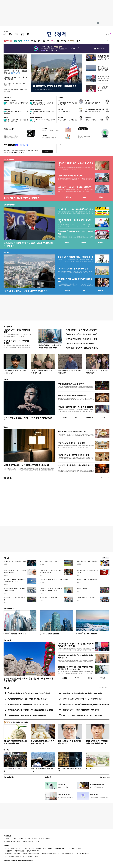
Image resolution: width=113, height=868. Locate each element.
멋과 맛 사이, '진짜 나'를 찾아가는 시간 (72, 432)
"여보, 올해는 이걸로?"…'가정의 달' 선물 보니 (82, 348)
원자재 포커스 (7, 109)
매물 (84, 290)
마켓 (101, 197)
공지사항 (48, 777)
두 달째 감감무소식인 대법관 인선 (68, 120)
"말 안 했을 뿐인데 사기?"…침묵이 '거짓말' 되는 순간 (15, 571)
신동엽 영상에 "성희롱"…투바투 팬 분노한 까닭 (69, 372)
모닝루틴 (64, 41)
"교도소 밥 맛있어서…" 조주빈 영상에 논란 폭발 (15, 372)
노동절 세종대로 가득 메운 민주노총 (14, 599)
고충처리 (21, 839)
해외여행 (90, 678)
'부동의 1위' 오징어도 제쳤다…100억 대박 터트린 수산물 (82, 693)
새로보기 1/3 (106, 558)
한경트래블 (7, 640)
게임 (58, 41)
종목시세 (84, 242)
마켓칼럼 (6, 118)
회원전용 (6, 97)
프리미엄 (72, 41)
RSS (44, 848)
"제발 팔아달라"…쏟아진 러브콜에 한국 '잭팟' (17, 331)
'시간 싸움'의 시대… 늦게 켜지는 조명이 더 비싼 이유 (26, 465)
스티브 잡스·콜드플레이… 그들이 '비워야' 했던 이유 (76, 466)
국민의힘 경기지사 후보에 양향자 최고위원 (103, 89)
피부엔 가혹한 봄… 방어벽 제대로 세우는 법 (74, 455)
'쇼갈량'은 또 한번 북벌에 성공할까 (15, 561)
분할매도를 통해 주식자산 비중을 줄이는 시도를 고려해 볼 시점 (16, 121)
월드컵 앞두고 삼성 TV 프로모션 (50, 561)
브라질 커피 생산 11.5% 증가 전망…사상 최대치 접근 (16, 112)
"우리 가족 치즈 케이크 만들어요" (87, 561)
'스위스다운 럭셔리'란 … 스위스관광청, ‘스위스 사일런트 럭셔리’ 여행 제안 (76, 645)
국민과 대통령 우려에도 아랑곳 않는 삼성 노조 (68, 104)
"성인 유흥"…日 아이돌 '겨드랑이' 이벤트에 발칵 (98, 372)
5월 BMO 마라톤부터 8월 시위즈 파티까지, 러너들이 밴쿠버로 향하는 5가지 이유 (76, 668)
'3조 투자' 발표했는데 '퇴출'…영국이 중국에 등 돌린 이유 (15, 580)
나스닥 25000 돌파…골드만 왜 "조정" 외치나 (16, 104)
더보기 (78, 41)
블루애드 (35, 839)
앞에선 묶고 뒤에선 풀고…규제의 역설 (42, 770)
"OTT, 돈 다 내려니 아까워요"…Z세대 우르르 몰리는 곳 (82, 715)
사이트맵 (32, 848)
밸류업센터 (100, 290)
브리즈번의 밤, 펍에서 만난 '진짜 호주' (72, 443)
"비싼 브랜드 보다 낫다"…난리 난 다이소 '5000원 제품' (27, 715)
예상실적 (67, 242)
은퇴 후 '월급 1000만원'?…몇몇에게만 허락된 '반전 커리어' (50, 346)
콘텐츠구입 (17, 848)
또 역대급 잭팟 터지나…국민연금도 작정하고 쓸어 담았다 (28, 704)
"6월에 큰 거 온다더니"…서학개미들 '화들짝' (16, 342)
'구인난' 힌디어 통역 (64, 111)
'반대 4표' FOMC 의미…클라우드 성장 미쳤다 (42, 112)
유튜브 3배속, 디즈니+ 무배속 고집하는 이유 (88, 571)
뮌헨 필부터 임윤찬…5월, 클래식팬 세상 (72, 395)
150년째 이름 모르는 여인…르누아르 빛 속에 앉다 (76, 407)
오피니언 (34, 41)
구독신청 (14, 839)
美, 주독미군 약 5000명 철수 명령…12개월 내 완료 (55, 86)
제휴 (12, 848)
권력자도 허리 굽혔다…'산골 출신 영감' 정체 (81, 339)
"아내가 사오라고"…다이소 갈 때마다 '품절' (81, 334)
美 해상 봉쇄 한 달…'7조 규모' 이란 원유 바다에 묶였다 (103, 68)
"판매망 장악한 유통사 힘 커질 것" (87, 579)
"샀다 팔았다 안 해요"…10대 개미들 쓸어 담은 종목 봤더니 (28, 699)
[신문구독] (28, 34)
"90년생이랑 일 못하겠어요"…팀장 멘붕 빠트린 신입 (14, 589)
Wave (53, 41)
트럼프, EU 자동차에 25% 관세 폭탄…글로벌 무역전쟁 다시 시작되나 (28, 244)
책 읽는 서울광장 (82, 588)
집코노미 (27, 41)
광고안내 (28, 839)
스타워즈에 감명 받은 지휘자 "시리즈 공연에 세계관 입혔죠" (28, 419)
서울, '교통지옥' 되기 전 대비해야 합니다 (15, 770)
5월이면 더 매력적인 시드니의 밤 (94, 120)
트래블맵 (65, 678)
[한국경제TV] (11, 34)
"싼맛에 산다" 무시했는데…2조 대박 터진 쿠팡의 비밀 (75, 233)
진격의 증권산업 (49, 634)
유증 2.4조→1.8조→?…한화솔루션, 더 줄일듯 (74, 187)
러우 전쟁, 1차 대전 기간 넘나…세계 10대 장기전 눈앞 (15, 72)
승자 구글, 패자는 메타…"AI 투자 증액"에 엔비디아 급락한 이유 (41, 104)
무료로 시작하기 (47, 151)
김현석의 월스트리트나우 (10, 101)
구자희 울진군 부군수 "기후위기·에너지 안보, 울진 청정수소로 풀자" (97, 743)
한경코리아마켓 (8, 41)
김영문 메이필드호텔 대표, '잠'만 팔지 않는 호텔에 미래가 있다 (76, 656)
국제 (48, 41)
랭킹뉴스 (6, 688)
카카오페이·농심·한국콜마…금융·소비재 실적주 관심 (76, 164)
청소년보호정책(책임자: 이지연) (74, 848)
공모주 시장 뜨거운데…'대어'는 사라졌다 (21, 198)
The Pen (6, 750)
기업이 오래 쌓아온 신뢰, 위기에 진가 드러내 (69, 742)
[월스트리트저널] (17, 34)
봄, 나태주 (89, 768)
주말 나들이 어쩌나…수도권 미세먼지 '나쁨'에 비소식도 (15, 90)
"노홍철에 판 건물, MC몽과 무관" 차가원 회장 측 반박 (75, 280)
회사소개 (7, 839)
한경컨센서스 (68, 197)
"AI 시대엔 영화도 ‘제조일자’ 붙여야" (71, 384)
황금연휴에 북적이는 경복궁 (86, 598)
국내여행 (77, 678)
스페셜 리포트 (8, 608)
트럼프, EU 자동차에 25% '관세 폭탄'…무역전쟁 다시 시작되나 (103, 59)
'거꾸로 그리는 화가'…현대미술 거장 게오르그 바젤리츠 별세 (51, 589)
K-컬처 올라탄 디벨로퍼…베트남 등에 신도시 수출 (76, 257)
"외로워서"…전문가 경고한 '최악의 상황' (80, 344)
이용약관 (50, 848)
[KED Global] (22, 34)
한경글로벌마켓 (18, 41)
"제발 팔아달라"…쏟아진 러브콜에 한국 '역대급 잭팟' (81, 710)
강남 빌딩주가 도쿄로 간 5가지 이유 (69, 770)
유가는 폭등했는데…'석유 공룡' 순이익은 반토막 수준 (15, 84)
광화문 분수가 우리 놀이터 (48, 598)
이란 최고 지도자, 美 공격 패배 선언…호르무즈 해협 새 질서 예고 (31, 710)
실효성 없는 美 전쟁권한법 (92, 111)
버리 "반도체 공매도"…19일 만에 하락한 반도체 (42, 121)
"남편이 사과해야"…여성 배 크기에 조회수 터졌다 (42, 372)
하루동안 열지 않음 (101, 49)
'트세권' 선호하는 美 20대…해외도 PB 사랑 (54, 579)
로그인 (107, 34)
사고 (108, 777)
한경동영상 (7, 478)
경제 (39, 41)
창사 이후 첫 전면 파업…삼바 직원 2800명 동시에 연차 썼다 (103, 78)
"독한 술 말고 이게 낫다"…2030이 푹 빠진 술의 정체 (51, 571)
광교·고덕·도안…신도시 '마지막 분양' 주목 (73, 269)
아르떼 (6, 379)
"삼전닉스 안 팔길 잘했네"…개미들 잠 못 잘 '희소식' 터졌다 (29, 693)
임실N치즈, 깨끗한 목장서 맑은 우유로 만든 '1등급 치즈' (43, 742)
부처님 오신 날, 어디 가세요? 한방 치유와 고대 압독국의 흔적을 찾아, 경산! (29, 680)
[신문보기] (5, 34)
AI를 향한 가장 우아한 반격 (92, 103)
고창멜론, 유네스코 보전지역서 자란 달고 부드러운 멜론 (15, 742)
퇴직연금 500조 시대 (14, 634)
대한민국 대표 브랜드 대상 (20, 722)
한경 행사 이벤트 (9, 777)
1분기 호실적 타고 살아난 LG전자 (70, 176)
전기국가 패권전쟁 (87, 634)
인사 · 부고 (103, 777)
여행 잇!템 (103, 678)
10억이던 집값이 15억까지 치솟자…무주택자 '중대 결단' (82, 699)
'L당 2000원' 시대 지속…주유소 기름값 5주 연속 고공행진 (15, 78)
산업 (44, 41)
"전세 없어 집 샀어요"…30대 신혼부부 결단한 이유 (25, 291)
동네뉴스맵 (67, 290)
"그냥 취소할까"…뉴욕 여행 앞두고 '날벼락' (81, 330)
